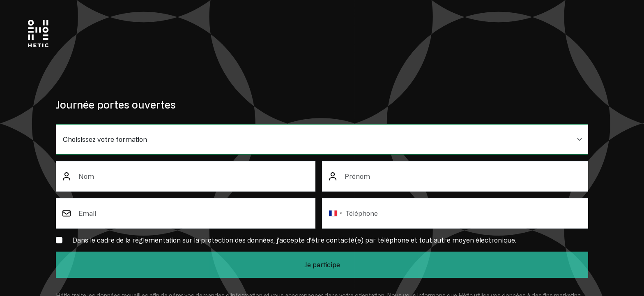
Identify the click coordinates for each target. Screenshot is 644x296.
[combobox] (335, 213)
